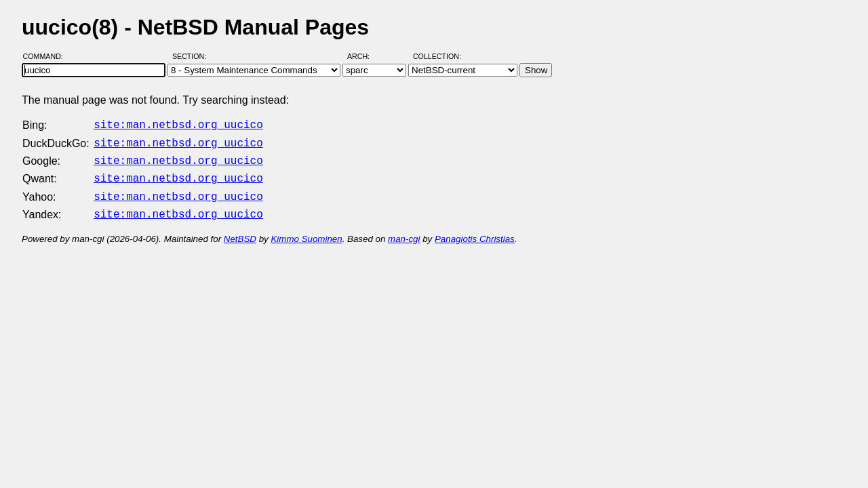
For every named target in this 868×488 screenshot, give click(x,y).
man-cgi (404, 231)
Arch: (364, 56)
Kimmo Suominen (306, 231)
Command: (47, 56)
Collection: (437, 56)
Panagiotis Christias (475, 231)
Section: (192, 56)
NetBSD (240, 231)
